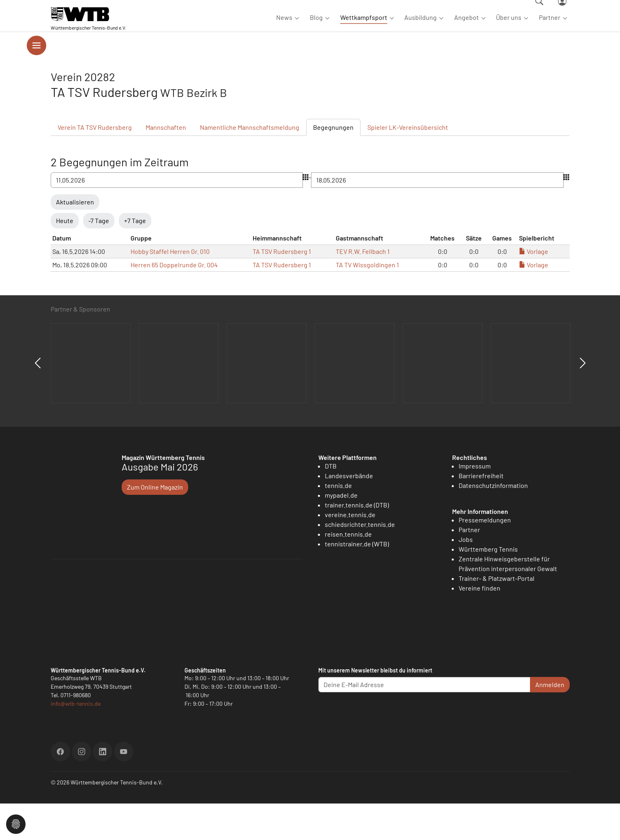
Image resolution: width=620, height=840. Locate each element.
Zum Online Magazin (155, 523)
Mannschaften (166, 164)
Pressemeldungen (485, 556)
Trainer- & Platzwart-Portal (497, 615)
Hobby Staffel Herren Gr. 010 (170, 288)
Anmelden (550, 721)
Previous (38, 400)
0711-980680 (76, 732)
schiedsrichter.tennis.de (360, 561)
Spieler (408, 164)
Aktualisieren (75, 238)
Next (583, 400)
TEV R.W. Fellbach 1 (363, 288)
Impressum (475, 502)
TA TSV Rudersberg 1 (282, 288)
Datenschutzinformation (493, 522)
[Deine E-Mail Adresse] (424, 721)
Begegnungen (333, 164)
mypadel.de (341, 532)
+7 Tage (135, 257)
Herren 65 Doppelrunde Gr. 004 (174, 301)
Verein (95, 164)
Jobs (466, 576)
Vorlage (534, 288)
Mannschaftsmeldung (250, 164)
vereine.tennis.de (350, 551)
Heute (65, 257)
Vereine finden (479, 624)
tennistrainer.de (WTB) (357, 580)
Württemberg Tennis (488, 585)
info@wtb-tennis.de (76, 740)
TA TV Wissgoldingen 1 (367, 301)
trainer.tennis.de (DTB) (357, 541)
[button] (16, 823)
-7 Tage (99, 257)
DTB (331, 502)
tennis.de (338, 522)
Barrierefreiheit (481, 512)
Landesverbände (349, 512)
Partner (469, 566)
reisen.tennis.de (348, 570)
